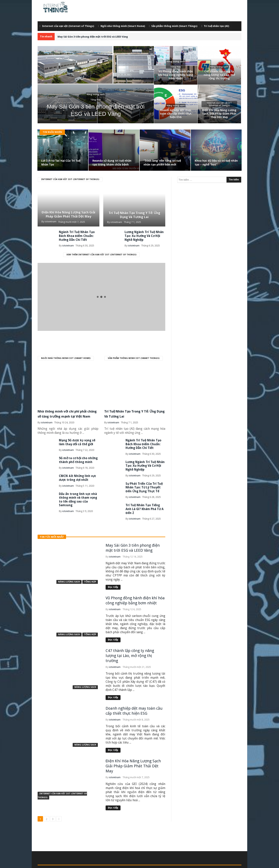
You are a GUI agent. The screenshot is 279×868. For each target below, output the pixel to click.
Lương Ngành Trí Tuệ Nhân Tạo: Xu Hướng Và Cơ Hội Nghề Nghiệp (145, 464)
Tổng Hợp (90, 574)
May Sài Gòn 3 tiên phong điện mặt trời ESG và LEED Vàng (93, 37)
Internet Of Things (143, 862)
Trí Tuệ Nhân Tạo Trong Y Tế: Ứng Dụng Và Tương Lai (134, 214)
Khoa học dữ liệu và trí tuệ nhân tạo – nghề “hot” (216, 163)
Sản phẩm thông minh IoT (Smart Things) (134, 357)
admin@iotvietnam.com (115, 862)
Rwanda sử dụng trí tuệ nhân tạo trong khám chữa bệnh (112, 163)
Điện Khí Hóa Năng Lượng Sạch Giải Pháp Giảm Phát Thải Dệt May (68, 211)
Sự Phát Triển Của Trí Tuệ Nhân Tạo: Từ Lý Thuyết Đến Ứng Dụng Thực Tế (145, 484)
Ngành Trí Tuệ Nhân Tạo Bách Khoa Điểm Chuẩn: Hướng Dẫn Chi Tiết (79, 235)
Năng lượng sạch (69, 574)
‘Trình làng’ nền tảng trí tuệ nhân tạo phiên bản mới (162, 163)
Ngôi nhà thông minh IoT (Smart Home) (66, 357)
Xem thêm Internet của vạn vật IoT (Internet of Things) (101, 254)
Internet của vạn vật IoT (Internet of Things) (70, 179)
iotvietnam (51, 222)
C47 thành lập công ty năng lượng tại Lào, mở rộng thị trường (130, 648)
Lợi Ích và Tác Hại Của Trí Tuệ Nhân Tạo (61, 163)
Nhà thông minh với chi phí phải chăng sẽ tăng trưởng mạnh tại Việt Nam (68, 415)
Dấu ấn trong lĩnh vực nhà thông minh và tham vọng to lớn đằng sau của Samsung (77, 500)
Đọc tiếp (113, 579)
